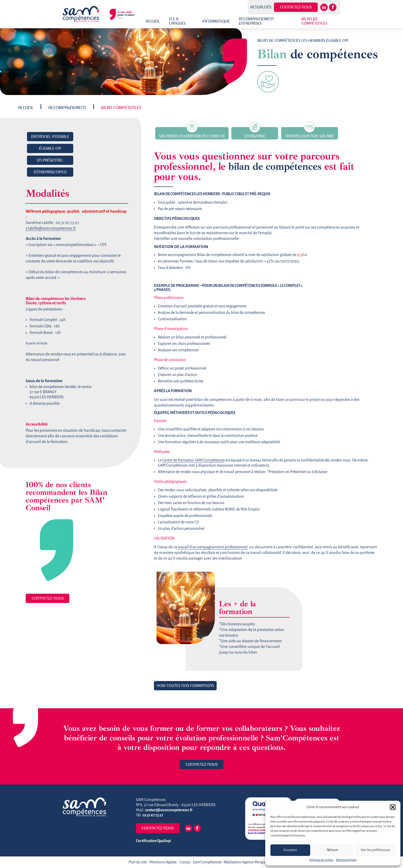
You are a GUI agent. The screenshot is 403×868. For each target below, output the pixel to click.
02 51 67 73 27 (153, 815)
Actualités (261, 7)
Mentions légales (346, 860)
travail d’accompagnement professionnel (213, 547)
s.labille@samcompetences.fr (51, 228)
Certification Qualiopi (153, 841)
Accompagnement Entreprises (256, 21)
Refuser (333, 850)
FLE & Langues (177, 21)
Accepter (290, 850)
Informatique (216, 21)
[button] (393, 807)
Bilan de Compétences (314, 21)
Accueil (153, 21)
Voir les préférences (375, 850)
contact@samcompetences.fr (169, 810)
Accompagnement (67, 108)
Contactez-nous (296, 7)
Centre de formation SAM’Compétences (193, 460)
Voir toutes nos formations (185, 685)
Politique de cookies (321, 860)
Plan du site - (139, 862)
